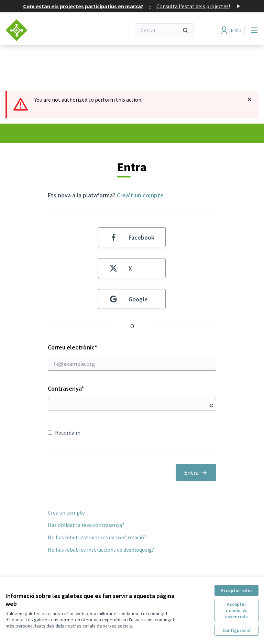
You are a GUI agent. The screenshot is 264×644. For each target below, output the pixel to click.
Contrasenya (66, 388)
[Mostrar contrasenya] (211, 405)
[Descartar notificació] (250, 100)
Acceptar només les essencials (236, 610)
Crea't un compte (140, 195)
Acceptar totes (237, 590)
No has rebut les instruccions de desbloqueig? (101, 550)
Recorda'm (64, 433)
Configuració (236, 630)
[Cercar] (164, 30)
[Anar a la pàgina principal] (51, 30)
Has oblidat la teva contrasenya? (86, 525)
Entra (196, 473)
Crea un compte (66, 513)
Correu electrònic (132, 357)
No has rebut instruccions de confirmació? (97, 537)
